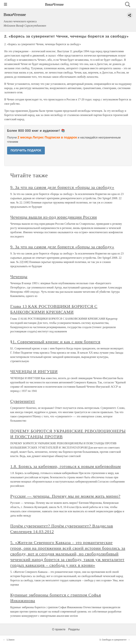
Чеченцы (19, 277)
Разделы (74, 629)
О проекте (59, 629)
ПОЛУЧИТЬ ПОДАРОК (26, 150)
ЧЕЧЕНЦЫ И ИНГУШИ (34, 371)
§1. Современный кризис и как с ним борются (55, 342)
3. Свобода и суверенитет (113, 640)
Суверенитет (23, 401)
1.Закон (11, 640)
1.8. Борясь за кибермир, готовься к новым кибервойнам (66, 466)
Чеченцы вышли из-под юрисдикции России (54, 217)
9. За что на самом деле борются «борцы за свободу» (62, 187)
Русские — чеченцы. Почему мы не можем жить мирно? (65, 496)
